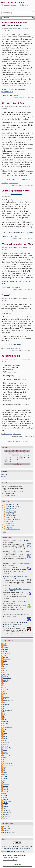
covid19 (6, 676)
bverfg (5, 668)
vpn (4, 809)
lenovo (5, 739)
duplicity (6, 697)
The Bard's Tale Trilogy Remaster (19, 540)
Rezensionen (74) (11, 525)
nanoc (5, 752)
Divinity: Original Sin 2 (20, 576)
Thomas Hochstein (16, 29)
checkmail (6, 674)
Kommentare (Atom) (10, 832)
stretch (5, 786)
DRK (5, 691)
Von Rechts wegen (7, 434)
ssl (4, 782)
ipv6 (5, 729)
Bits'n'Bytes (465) (11, 512)
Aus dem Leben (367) (12, 506)
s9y (4, 769)
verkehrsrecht (8, 801)
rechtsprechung (8, 763)
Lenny (5, 737)
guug (5, 716)
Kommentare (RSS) (9, 831)
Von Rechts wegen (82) (13, 529)
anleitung (6, 648)
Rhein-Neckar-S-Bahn (13, 103)
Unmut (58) (9, 527)
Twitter (5, 795)
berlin (5, 661)
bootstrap (6, 665)
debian (5, 682)
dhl (4, 685)
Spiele (5, 776)
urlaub (5, 797)
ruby (5, 767)
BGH (5, 663)
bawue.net (7, 659)
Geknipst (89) (10, 510)
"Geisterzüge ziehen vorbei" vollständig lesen (17, 233)
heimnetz (6, 721)
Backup (6, 657)
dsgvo (5, 693)
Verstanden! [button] (17, 865)
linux (5, 740)
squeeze (6, 778)
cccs (5, 672)
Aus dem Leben (6, 287)
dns (4, 687)
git (4, 714)
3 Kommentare (15, 287)
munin (5, 750)
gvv (4, 718)
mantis (5, 744)
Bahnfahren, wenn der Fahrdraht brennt (14, 24)
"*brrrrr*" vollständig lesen (11, 344)
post (5, 761)
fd (4, 706)
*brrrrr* (6, 295)
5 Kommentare (13, 236)
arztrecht (6, 651)
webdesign (7, 810)
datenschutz (7, 678)
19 (21, 457)
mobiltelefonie (8, 748)
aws (4, 655)
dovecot (6, 689)
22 (6, 460)
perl (5, 757)
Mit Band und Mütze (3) (13, 519)
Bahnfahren (5, 95)
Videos (5, 805)
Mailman (6, 742)
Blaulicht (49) (10, 514)
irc (4, 731)
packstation (7, 755)
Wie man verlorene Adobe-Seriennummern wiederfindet (15, 623)
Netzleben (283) (10, 521)
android (6, 646)
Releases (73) (10, 523)
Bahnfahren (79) (11, 508)
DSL (4, 695)
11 (17, 455)
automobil (6, 653)
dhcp (5, 684)
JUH (4, 735)
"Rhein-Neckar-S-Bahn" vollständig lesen (16, 179)
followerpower (8, 710)
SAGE (5, 771)
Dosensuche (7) (10, 518)
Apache (6, 649)
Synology (6, 788)
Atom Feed (7, 829)
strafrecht (6, 784)
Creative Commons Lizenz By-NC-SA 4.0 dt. (17, 848)
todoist (5, 793)
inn (4, 725)
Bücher (6, 670)
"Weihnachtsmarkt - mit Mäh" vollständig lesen (16, 282)
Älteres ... (4, 476)
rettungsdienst (8, 765)
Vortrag (6, 807)
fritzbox (6, 712)
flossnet (6, 708)
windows (6, 814)
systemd (6, 790)
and (4, 644)
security (6, 773)
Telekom (6, 792)
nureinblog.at (7, 614)
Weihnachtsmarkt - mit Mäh (17, 244)
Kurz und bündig (11, 356)
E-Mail (5, 699)
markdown (7, 746)
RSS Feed (6, 827)
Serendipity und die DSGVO (22, 614)
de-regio (6, 680)
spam (5, 774)
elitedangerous (8, 701)
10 (13, 455)
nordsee (6, 754)
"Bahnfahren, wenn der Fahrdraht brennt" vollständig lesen (16, 91)
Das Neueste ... (6, 474)
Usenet (5, 799)
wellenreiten (7, 812)
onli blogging (7, 576)
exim (5, 702)
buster (5, 667)
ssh (4, 780)
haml (5, 720)
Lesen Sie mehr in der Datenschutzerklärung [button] (10, 859)
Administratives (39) (12, 504)
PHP (4, 759)
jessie (5, 733)
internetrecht (7, 727)
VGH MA (6, 803)
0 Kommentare (13, 95)
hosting (6, 723)
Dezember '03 (17, 464)
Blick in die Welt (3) (12, 516)
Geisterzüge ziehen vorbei (16, 191)
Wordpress (7, 816)
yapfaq (5, 818)
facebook (6, 704)
